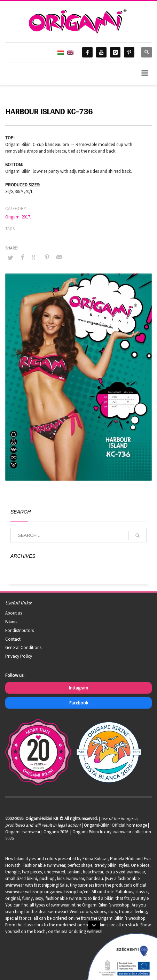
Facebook (79, 703)
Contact (13, 639)
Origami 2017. (18, 217)
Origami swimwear (23, 832)
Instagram (78, 688)
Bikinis (11, 622)
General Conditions (23, 647)
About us (14, 613)
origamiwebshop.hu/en (66, 892)
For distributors (19, 630)
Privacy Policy (19, 656)
